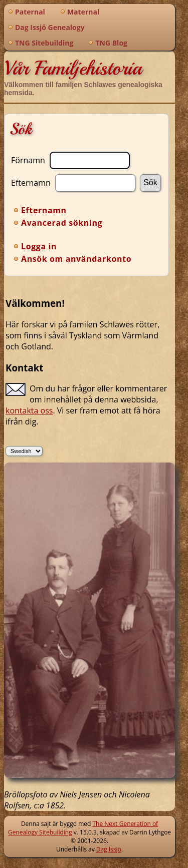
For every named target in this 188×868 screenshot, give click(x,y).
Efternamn (31, 182)
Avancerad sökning (62, 223)
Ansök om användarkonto (76, 259)
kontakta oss (29, 410)
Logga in (39, 246)
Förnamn (28, 160)
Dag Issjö (109, 849)
